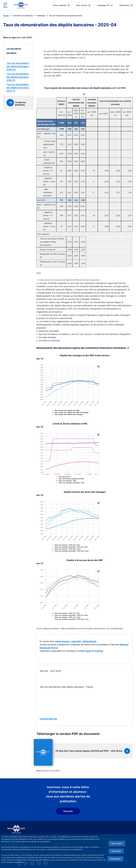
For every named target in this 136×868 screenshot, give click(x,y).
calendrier (76, 641)
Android (99, 651)
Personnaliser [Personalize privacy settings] (115, 859)
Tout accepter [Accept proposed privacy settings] (117, 843)
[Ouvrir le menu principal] (5, 5)
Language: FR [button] (105, 5)
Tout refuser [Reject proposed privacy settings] (116, 851)
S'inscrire (68, 811)
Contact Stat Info (48, 719)
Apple (88, 651)
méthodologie (89, 641)
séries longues (62, 641)
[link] (18, 66)
